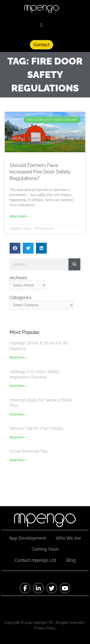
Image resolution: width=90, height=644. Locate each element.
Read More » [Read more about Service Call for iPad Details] (18, 437)
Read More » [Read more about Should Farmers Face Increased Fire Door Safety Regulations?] (19, 217)
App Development (28, 538)
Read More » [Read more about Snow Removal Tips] (18, 460)
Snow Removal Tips (29, 451)
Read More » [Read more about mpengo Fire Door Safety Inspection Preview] (18, 386)
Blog (71, 560)
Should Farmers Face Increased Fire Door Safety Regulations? (40, 172)
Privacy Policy (45, 628)
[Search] (74, 264)
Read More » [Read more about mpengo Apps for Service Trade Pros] (18, 414)
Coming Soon (45, 549)
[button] (41, 25)
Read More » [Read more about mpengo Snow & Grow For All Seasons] (18, 357)
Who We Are (68, 538)
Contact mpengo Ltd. (36, 560)
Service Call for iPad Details (36, 428)
